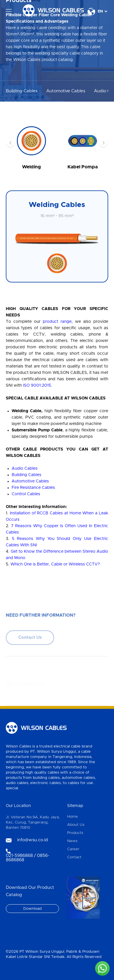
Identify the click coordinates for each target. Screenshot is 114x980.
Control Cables (26, 494)
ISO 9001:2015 (37, 385)
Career (73, 849)
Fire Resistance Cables (33, 488)
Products (75, 833)
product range (57, 322)
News (72, 841)
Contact (74, 857)
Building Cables (26, 475)
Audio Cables (25, 469)
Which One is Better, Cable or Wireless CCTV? (55, 564)
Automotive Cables (30, 481)
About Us (76, 825)
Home (73, 817)
